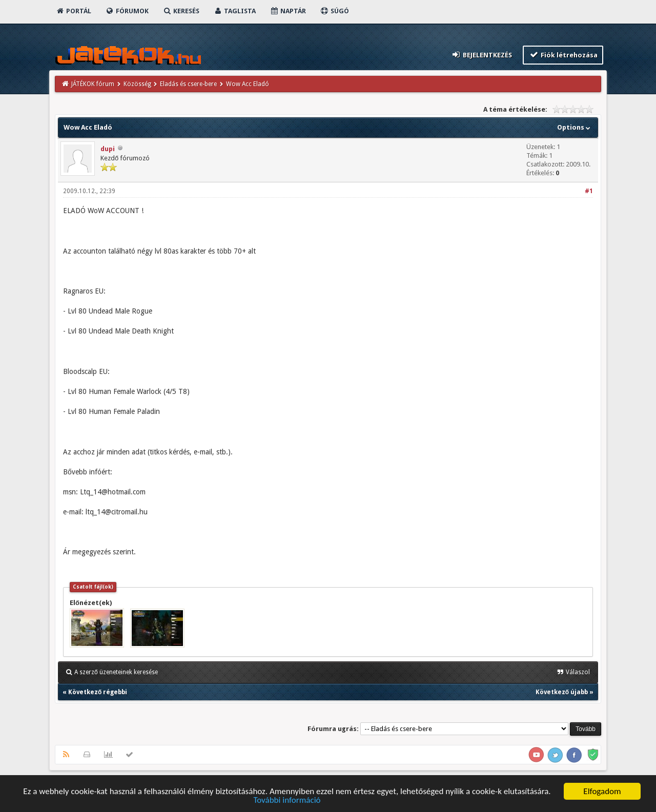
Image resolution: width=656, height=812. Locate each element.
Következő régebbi (98, 692)
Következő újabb (562, 692)
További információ (287, 801)
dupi (108, 149)
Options (575, 127)
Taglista (234, 11)
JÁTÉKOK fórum (93, 84)
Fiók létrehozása (563, 55)
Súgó (334, 11)
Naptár (288, 11)
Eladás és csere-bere (188, 84)
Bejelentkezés (482, 55)
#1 (589, 191)
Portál (73, 11)
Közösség (137, 84)
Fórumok (127, 11)
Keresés (181, 11)
